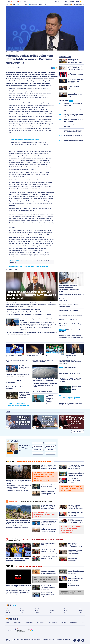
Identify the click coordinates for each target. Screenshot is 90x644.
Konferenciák (41, 461)
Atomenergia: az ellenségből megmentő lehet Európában (34, 355)
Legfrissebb (67, 609)
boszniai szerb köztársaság (40, 267)
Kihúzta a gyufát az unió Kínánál (68, 320)
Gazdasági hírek (74, 622)
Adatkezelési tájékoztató (43, 639)
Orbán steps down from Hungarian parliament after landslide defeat (44, 580)
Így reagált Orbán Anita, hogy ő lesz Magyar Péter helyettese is (74, 355)
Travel (32, 566)
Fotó (80, 609)
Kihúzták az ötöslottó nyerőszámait (69, 311)
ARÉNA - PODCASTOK (78, 4)
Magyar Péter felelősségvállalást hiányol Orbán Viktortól (23, 310)
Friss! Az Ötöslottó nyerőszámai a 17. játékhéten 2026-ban (44, 515)
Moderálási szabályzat (55, 639)
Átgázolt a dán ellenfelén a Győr (53, 355)
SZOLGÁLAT (40, 540)
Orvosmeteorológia (53, 622)
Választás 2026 (34, 4)
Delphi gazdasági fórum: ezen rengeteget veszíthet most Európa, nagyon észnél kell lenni (18, 522)
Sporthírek (64, 622)
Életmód (37, 612)
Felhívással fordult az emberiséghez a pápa (72, 294)
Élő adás (38, 443)
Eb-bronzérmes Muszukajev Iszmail (69, 374)
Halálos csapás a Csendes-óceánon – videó (78, 388)
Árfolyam (31, 461)
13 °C (82, 1)
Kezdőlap (12, 261)
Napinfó (51, 612)
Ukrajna (41, 4)
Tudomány (23, 609)
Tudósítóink (38, 609)
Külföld (17, 261)
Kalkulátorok (47, 501)
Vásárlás (30, 501)
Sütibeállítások (9, 641)
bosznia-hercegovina (16, 267)
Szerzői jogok (64, 639)
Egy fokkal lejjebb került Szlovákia (42, 391)
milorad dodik (27, 267)
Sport (26, 566)
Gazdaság (8, 612)
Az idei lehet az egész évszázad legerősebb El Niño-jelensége (43, 380)
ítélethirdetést (15, 103)
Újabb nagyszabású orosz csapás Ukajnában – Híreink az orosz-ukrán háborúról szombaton (18, 482)
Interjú (36, 611)
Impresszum (33, 639)
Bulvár (51, 609)
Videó (66, 612)
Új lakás (50, 461)
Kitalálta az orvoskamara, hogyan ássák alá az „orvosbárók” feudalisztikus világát (69, 288)
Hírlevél (81, 611)
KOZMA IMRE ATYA (29, 540)
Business (19, 566)
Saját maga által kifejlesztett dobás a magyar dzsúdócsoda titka (14, 355)
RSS (69, 639)
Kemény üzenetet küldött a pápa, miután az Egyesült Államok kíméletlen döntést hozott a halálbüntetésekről (44, 477)
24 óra (27, 4)
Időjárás (81, 612)
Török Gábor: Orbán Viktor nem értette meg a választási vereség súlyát (71, 489)
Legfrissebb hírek (18, 622)
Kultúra (22, 611)
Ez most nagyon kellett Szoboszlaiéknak (71, 315)
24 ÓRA (71, 101)
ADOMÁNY (59, 540)
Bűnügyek (52, 611)
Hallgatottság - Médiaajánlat (23, 639)
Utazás (38, 501)
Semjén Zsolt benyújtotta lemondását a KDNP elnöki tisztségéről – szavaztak (29, 314)
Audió (66, 611)
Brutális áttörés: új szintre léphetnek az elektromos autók (71, 380)
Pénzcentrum (22, 461)
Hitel (23, 501)
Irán (46, 4)
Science (39, 566)
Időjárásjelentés (41, 622)
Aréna (83, 622)
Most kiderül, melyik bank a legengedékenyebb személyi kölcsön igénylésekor (70, 362)
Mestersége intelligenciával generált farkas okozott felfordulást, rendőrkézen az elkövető (45, 385)
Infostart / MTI (10, 68)
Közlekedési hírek (29, 622)
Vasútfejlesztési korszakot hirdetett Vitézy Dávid (24, 367)
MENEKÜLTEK (50, 540)
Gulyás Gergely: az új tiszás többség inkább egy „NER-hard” (24, 312)
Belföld (7, 609)
